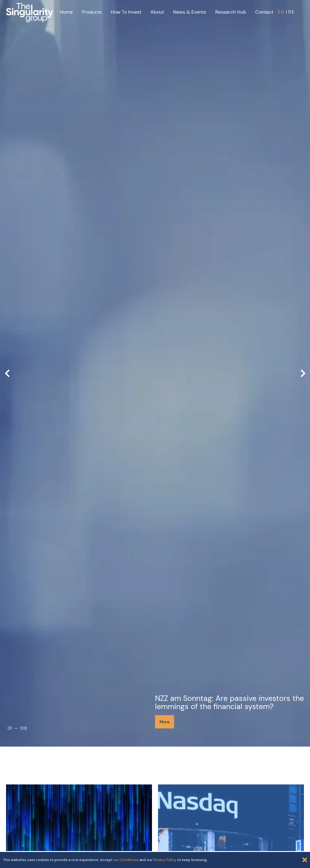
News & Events (190, 12)
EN (281, 12)
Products (92, 12)
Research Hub (231, 12)
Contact (264, 12)
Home (66, 12)
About (157, 12)
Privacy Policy (165, 860)
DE (292, 12)
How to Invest (126, 12)
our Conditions (126, 860)
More (165, 722)
